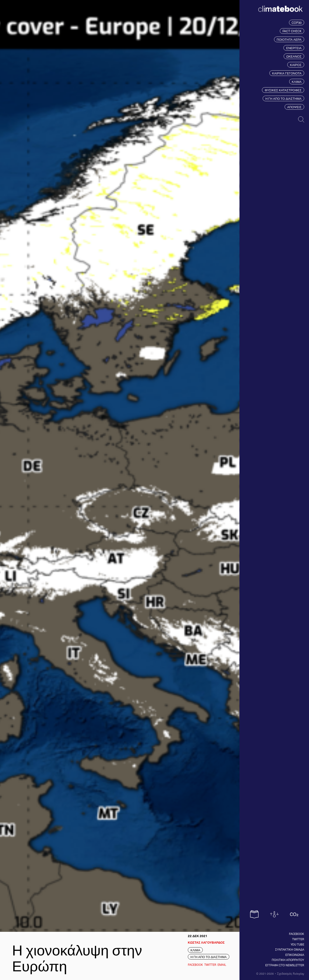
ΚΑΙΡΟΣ (296, 65)
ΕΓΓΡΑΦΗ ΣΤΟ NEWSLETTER (285, 965)
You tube (297, 944)
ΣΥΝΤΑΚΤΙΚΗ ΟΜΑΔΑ (290, 949)
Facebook (297, 934)
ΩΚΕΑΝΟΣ (294, 56)
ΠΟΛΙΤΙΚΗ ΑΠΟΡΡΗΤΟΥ (288, 960)
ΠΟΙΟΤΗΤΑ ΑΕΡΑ (289, 39)
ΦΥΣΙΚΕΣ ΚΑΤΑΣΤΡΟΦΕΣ (283, 90)
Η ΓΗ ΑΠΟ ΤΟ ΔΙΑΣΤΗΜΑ (283, 98)
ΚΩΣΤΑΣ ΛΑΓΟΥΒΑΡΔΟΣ (206, 942)
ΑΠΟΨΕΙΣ (294, 107)
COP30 (297, 23)
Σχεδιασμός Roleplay (291, 973)
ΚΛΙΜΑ (297, 82)
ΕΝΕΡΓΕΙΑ (294, 48)
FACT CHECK (292, 31)
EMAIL (222, 965)
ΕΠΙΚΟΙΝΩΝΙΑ (295, 955)
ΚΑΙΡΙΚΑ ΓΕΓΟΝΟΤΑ (287, 73)
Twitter (298, 939)
